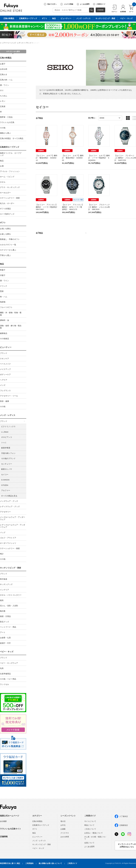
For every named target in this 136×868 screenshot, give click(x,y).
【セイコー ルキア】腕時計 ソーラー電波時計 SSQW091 (99, 158)
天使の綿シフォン (8, 453)
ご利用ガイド (99, 4)
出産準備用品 (5, 674)
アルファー (6, 490)
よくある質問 (83, 4)
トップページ (5, 43)
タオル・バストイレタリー (11, 595)
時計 (2, 554)
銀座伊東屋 (6, 448)
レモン (3, 101)
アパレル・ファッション (10, 171)
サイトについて (90, 821)
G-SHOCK (5, 480)
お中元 (63, 825)
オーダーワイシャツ (8, 543)
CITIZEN (5, 485)
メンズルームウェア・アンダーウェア (13, 518)
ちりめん (4, 96)
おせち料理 (65, 837)
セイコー (36, 43)
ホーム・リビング (7, 177)
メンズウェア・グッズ (9, 501)
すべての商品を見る (9, 496)
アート (3, 632)
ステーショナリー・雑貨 (10, 198)
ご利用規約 (29, 863)
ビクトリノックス (8, 426)
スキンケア (4, 359)
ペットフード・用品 (8, 627)
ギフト (3, 223)
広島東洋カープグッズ (10, 147)
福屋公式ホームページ (10, 816)
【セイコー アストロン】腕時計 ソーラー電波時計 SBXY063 (47, 207)
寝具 (2, 600)
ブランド (28, 43)
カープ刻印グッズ (7, 214)
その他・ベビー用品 (8, 679)
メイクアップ (5, 369)
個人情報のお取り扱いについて (50, 863)
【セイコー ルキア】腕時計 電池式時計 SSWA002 (73, 158)
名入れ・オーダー (7, 203)
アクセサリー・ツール (9, 396)
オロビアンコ (7, 437)
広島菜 (3, 106)
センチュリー (7, 464)
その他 (3, 128)
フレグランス (5, 391)
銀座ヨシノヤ (7, 469)
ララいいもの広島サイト (10, 829)
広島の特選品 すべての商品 (12, 138)
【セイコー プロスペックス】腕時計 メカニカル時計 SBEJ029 (99, 207)
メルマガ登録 (67, 4)
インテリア (4, 590)
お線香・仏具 (5, 638)
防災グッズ (4, 622)
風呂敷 (3, 611)
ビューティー (6, 347)
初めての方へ (50, 4)
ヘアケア (4, 380)
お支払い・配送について (94, 833)
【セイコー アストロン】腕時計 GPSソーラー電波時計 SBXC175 (73, 207)
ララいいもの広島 (7, 122)
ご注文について (90, 829)
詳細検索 (100, 10)
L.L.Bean (5, 432)
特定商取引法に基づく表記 (10, 863)
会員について (89, 843)
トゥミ (4, 443)
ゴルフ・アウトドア (8, 538)
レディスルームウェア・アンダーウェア (13, 526)
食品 (2, 161)
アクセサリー (5, 512)
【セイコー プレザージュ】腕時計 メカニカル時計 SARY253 (125, 158)
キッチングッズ (6, 584)
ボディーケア (5, 374)
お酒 (2, 166)
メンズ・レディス (17, 43)
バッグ (3, 532)
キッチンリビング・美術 (10, 568)
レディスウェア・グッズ (10, 506)
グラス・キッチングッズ (10, 187)
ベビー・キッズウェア (9, 663)
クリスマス (65, 833)
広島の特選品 (6, 58)
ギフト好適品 (5, 209)
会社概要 (3, 821)
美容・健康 (4, 401)
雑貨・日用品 (5, 616)
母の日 (63, 821)
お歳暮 (63, 829)
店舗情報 (4, 837)
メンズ (3, 385)
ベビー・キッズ (7, 652)
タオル (3, 182)
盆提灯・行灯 (5, 643)
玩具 (2, 668)
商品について (89, 825)
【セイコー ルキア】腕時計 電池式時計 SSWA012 (47, 158)
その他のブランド (8, 458)
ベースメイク (5, 364)
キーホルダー (5, 193)
